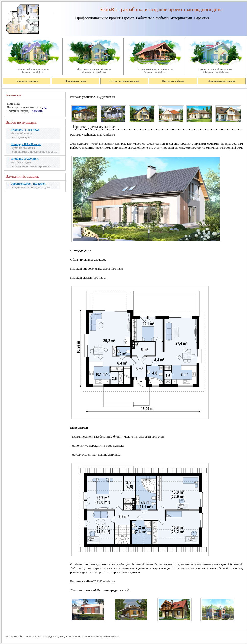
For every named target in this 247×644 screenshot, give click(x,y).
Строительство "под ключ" (29, 184)
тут (44, 107)
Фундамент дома (76, 81)
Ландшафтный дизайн (222, 81)
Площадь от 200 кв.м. (25, 159)
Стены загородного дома (124, 81)
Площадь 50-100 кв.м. (25, 130)
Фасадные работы (173, 81)
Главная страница (27, 81)
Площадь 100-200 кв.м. (26, 144)
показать (37, 111)
